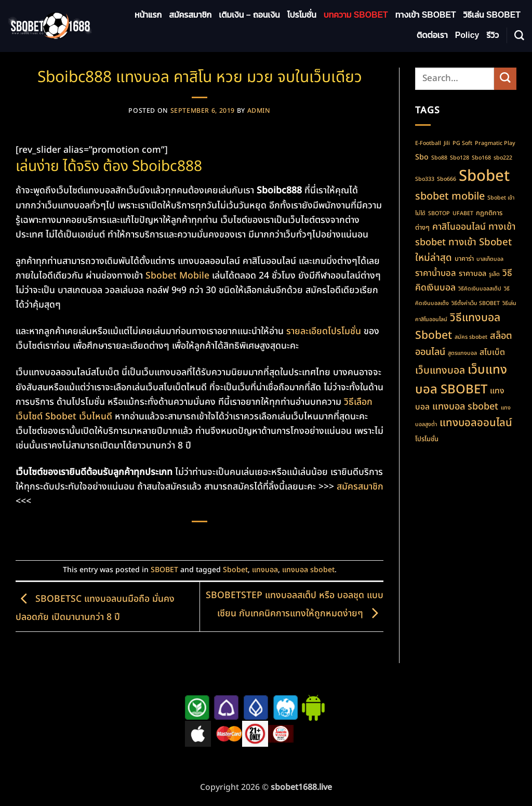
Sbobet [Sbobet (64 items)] (484, 176)
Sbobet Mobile (177, 276)
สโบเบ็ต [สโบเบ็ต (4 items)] (492, 352)
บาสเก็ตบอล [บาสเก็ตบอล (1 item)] (490, 259)
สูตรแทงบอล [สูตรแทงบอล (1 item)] (462, 353)
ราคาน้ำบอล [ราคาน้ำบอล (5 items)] (436, 273)
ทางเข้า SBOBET (426, 15)
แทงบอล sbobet (308, 570)
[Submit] (505, 79)
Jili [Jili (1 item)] (447, 143)
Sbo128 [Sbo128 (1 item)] (460, 158)
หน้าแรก (148, 15)
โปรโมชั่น (302, 15)
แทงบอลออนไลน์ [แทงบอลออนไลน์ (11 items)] (476, 423)
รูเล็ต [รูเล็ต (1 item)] (494, 274)
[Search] (519, 36)
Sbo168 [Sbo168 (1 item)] (481, 158)
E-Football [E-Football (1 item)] (428, 143)
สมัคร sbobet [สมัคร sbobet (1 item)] (471, 337)
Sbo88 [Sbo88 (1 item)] (439, 158)
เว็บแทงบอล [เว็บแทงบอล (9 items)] (440, 371)
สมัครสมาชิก (190, 15)
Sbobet (235, 570)
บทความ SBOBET (356, 15)
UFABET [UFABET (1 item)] (463, 214)
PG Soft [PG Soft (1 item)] (462, 143)
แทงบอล (265, 570)
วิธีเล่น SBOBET (492, 15)
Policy (467, 35)
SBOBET (164, 570)
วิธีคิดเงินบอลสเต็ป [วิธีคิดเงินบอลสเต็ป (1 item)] (480, 289)
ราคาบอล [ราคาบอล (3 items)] (473, 274)
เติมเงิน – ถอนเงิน (249, 15)
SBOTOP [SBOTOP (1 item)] (439, 214)
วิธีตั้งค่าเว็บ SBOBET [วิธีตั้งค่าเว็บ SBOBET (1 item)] (476, 303)
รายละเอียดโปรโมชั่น (324, 331)
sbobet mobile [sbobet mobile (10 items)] (450, 196)
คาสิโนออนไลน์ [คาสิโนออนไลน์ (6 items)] (459, 227)
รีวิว (493, 35)
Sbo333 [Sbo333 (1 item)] (425, 179)
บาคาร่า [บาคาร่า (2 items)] (464, 259)
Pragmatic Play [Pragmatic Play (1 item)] (495, 143)
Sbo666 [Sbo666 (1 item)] (447, 179)
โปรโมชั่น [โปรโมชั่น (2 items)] (427, 439)
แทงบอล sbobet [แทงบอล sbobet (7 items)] (465, 407)
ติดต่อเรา (432, 35)
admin (259, 111)
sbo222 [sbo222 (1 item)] (503, 158)
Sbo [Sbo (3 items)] (422, 157)
